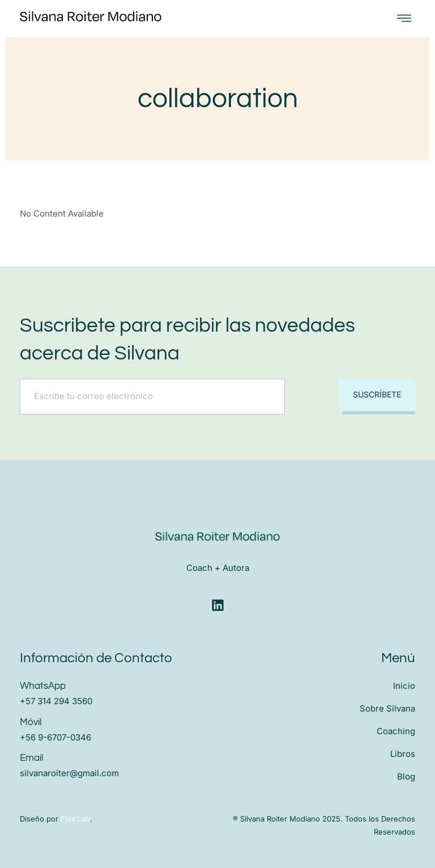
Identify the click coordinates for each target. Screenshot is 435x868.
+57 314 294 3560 (56, 700)
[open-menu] (404, 18)
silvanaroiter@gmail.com (69, 771)
